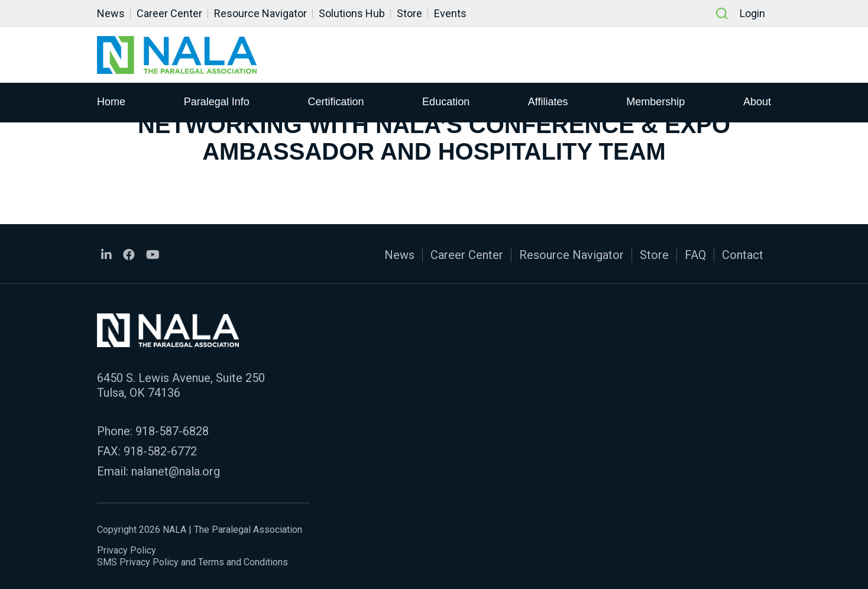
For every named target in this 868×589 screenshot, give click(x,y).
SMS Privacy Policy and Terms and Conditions (192, 562)
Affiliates (548, 101)
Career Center (169, 13)
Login (752, 13)
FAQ (695, 255)
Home (111, 101)
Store (409, 13)
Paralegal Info (217, 101)
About (757, 101)
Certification (336, 101)
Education (446, 101)
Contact (743, 255)
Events (450, 13)
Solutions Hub (352, 13)
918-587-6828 (172, 431)
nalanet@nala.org (176, 471)
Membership (655, 101)
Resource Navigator (260, 13)
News (111, 13)
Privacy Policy (127, 550)
